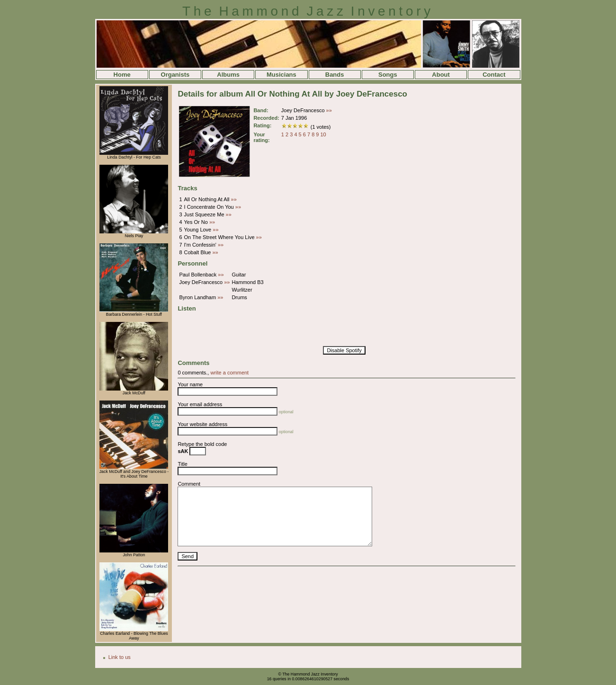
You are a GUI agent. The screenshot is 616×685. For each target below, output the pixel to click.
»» (329, 110)
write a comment (229, 373)
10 (323, 134)
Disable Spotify (344, 350)
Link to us (120, 657)
